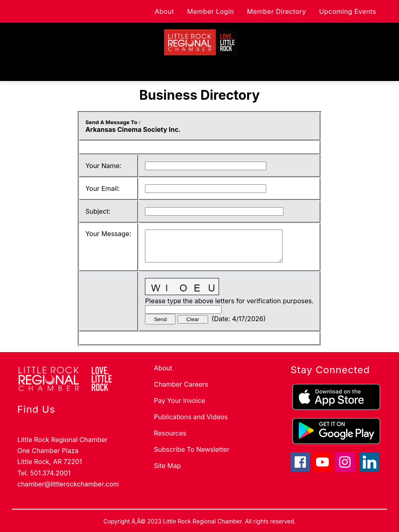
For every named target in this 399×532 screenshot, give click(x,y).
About (164, 11)
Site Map (167, 466)
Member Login (211, 11)
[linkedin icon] (370, 469)
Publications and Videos (191, 417)
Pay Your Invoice (180, 401)
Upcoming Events (348, 11)
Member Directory (277, 11)
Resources (170, 433)
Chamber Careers (181, 384)
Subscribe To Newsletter (192, 449)
